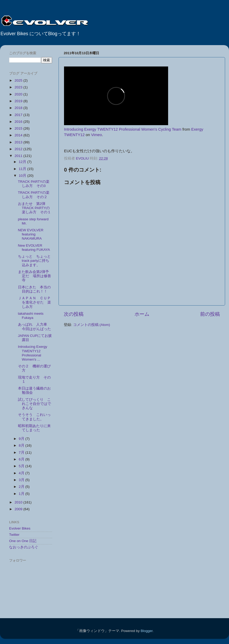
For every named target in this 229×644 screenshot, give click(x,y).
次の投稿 (74, 314)
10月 (23, 176)
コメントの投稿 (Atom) (92, 325)
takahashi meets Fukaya (31, 316)
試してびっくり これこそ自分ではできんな (34, 404)
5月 (22, 466)
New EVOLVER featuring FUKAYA (34, 248)
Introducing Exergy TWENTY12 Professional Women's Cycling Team (123, 129)
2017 (19, 115)
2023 (19, 87)
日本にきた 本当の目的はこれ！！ (34, 289)
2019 (19, 101)
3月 (22, 480)
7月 (22, 452)
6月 (22, 459)
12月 (23, 162)
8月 (22, 445)
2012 (19, 149)
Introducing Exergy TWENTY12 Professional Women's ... (33, 353)
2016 (19, 122)
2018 (19, 108)
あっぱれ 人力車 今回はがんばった (34, 327)
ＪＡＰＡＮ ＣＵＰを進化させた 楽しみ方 (34, 302)
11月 (23, 169)
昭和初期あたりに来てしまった (34, 428)
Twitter (14, 535)
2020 (19, 94)
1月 (22, 494)
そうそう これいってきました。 (34, 417)
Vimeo (97, 135)
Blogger (147, 631)
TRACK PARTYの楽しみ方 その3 (34, 184)
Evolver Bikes (20, 528)
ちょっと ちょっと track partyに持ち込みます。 (36, 261)
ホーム (142, 314)
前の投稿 (210, 314)
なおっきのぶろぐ (24, 547)
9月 (22, 439)
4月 (22, 473)
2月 (22, 487)
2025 (19, 80)
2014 (19, 135)
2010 (19, 502)
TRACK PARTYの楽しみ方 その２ (34, 195)
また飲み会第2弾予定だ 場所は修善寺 (34, 276)
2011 (19, 156)
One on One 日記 (23, 541)
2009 (19, 509)
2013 (19, 142)
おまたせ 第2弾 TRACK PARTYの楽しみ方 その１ (34, 208)
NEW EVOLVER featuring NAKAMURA (31, 234)
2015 (19, 128)
